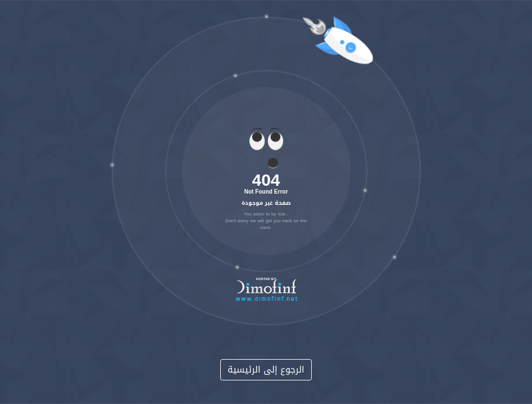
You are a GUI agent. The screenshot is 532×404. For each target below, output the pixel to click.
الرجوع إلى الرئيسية (266, 369)
